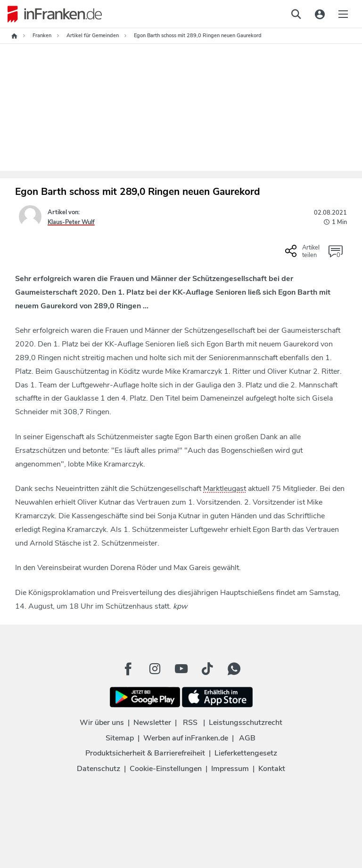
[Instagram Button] (155, 669)
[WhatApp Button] (234, 669)
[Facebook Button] (128, 669)
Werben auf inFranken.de (186, 738)
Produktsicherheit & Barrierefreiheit (145, 753)
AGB (247, 738)
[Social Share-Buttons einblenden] (304, 255)
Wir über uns (102, 723)
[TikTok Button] (207, 669)
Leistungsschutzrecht (246, 723)
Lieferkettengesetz (246, 753)
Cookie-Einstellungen (166, 769)
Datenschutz (99, 769)
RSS (190, 723)
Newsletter (152, 723)
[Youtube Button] (181, 669)
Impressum (230, 769)
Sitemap (120, 738)
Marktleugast (225, 489)
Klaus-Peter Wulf (71, 222)
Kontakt (272, 769)
